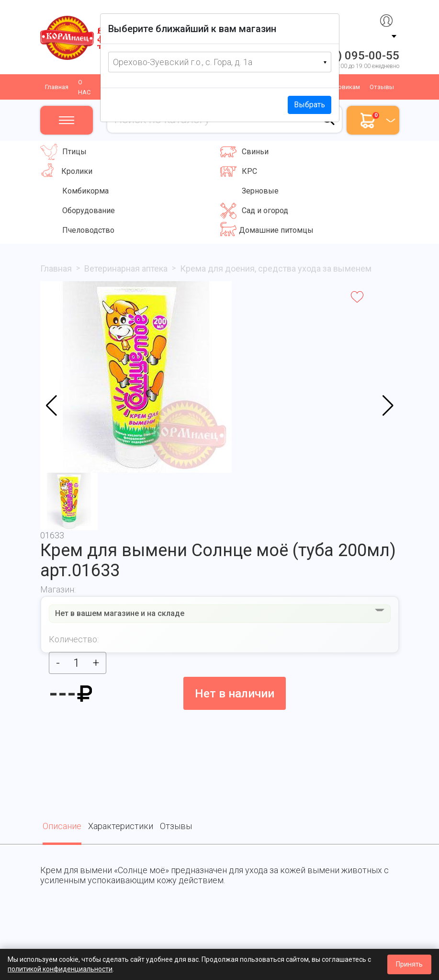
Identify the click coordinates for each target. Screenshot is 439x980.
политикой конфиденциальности (60, 969)
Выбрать (310, 105)
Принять (409, 964)
